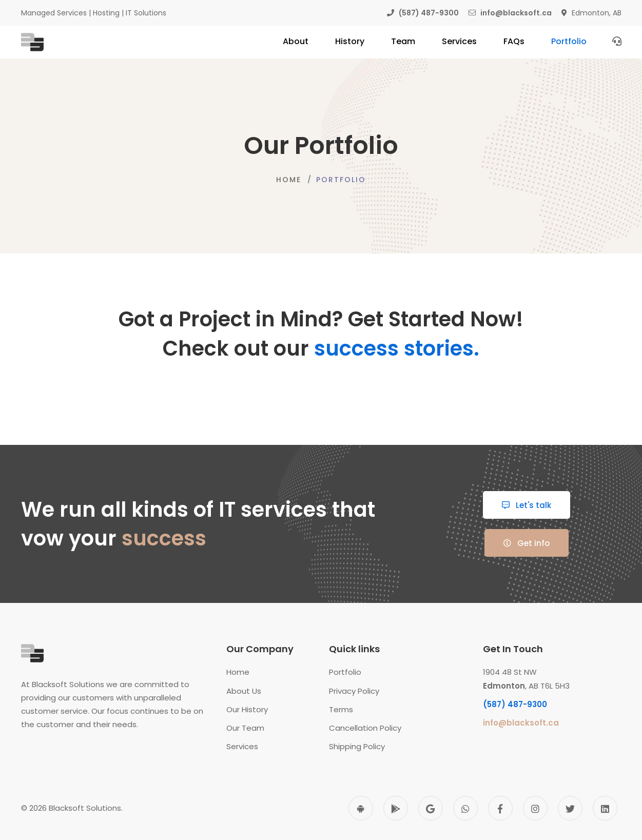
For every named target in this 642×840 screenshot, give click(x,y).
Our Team (245, 728)
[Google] (431, 808)
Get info (527, 543)
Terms (341, 709)
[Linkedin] (605, 808)
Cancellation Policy (365, 728)
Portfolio (345, 672)
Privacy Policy (354, 691)
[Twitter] (570, 808)
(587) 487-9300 (515, 704)
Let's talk (527, 505)
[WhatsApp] (465, 808)
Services (242, 746)
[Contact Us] (617, 41)
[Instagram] (535, 808)
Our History (247, 709)
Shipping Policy (357, 746)
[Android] (361, 808)
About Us (244, 691)
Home (289, 180)
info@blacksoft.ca (521, 723)
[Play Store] (396, 808)
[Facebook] (500, 808)
